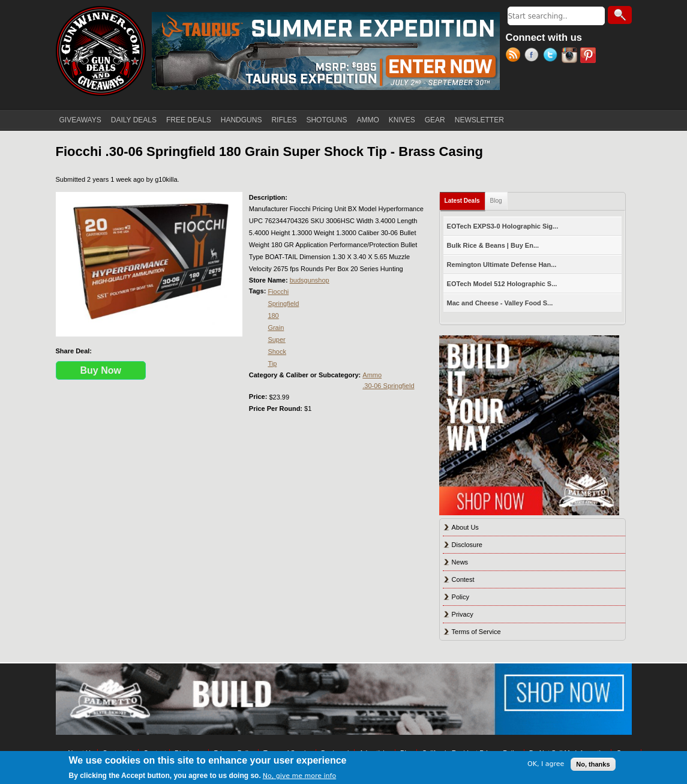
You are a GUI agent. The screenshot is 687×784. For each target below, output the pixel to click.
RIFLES (284, 120)
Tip (272, 364)
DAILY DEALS (134, 120)
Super (276, 340)
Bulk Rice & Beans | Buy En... (493, 245)
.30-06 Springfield (388, 386)
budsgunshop (310, 280)
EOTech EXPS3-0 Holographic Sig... (503, 226)
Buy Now (101, 370)
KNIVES (402, 120)
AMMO (367, 120)
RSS (515, 56)
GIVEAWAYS (80, 120)
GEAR (435, 120)
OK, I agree (546, 764)
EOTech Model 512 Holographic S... (502, 284)
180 (273, 316)
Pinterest (589, 56)
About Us (465, 527)
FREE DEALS (189, 120)
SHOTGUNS (326, 120)
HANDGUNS (241, 120)
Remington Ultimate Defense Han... (502, 265)
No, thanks (593, 764)
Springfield (283, 304)
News (460, 562)
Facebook (534, 56)
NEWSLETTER (479, 120)
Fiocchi (278, 292)
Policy (460, 597)
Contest (463, 579)
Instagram (571, 56)
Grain (276, 328)
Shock (277, 352)
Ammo (372, 375)
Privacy (463, 614)
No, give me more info (299, 776)
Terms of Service (476, 632)
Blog (496, 201)
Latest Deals (465, 198)
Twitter (552, 56)
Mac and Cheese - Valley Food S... (500, 303)
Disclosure (467, 545)
